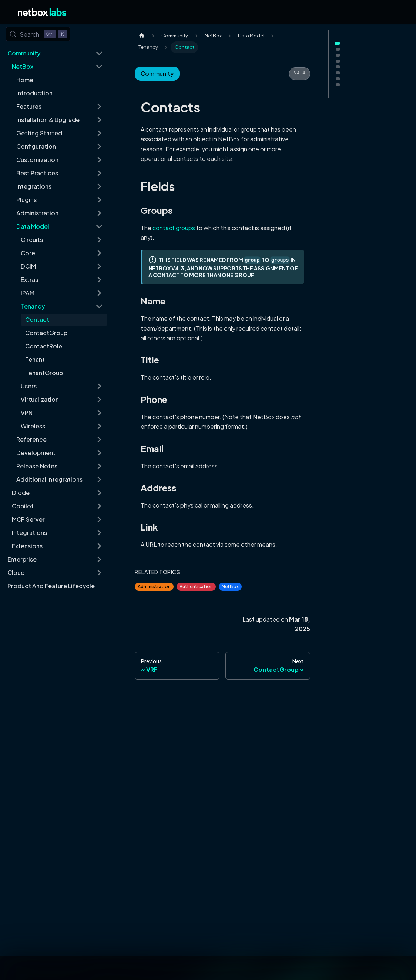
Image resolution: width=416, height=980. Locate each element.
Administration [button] (37, 213)
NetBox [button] (23, 66)
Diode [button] (21, 493)
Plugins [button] (26, 200)
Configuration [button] (36, 146)
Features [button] (29, 106)
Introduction (34, 93)
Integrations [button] (34, 186)
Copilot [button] (23, 506)
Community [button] (24, 53)
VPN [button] (27, 413)
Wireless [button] (33, 426)
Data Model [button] (33, 226)
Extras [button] (29, 279)
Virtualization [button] (40, 399)
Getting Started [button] (39, 133)
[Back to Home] (42, 12)
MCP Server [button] (28, 519)
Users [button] (29, 386)
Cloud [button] (16, 572)
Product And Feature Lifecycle (51, 586)
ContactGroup (46, 333)
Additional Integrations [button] (49, 479)
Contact (37, 319)
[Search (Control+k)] (38, 34)
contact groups (174, 228)
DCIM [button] (28, 266)
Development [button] (36, 453)
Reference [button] (31, 439)
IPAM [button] (28, 293)
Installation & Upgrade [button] (48, 120)
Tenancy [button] (33, 306)
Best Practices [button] (37, 173)
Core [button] (28, 253)
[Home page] (142, 36)
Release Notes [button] (37, 466)
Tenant (35, 359)
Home (25, 80)
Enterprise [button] (22, 559)
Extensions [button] (27, 546)
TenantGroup (44, 373)
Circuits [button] (32, 240)
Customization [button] (37, 160)
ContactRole (44, 346)
